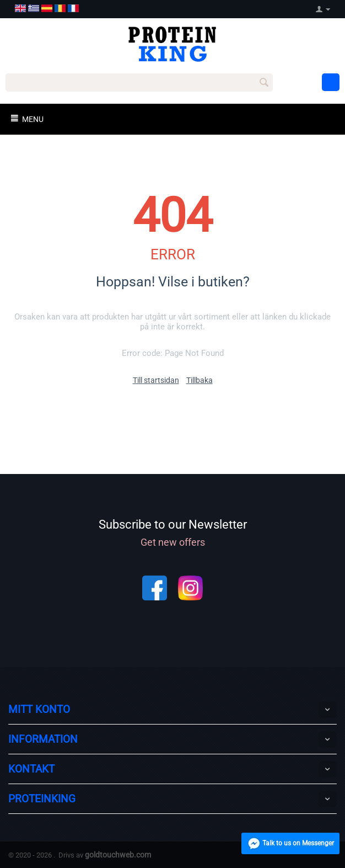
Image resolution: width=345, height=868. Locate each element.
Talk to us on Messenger (287, 845)
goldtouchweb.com (118, 855)
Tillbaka (200, 380)
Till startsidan (156, 380)
